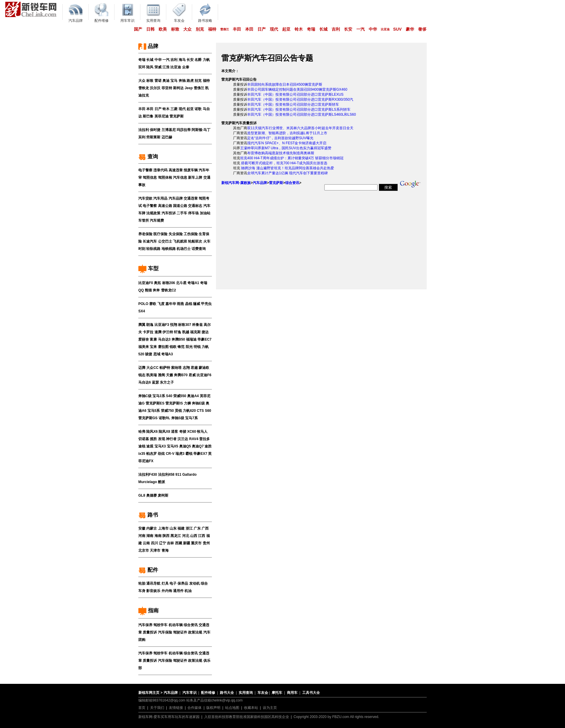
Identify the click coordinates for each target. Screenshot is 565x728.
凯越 (186, 332)
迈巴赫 (167, 137)
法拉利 (144, 130)
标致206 (169, 283)
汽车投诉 (169, 213)
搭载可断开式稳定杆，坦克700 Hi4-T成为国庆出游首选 (284, 163)
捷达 (205, 332)
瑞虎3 (180, 454)
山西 (194, 536)
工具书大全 (311, 693)
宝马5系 (154, 411)
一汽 (360, 29)
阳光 (189, 347)
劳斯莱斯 (153, 137)
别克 (200, 29)
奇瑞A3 (167, 354)
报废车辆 (191, 170)
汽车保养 (145, 625)
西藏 (179, 543)
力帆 (206, 60)
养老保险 (145, 234)
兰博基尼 (169, 130)
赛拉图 (163, 347)
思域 (157, 354)
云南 (146, 543)
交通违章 (191, 198)
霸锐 (189, 454)
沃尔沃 (155, 88)
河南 (142, 536)
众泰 (186, 67)
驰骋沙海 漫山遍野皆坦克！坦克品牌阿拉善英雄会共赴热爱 (287, 168)
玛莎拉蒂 (184, 130)
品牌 (148, 46)
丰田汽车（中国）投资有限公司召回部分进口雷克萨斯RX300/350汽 (300, 100)
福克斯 (195, 332)
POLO (143, 304)
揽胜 (153, 439)
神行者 (171, 439)
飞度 (161, 304)
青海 (165, 550)
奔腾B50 (178, 339)
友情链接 (176, 708)
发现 (162, 439)
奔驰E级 (198, 403)
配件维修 (208, 693)
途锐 (142, 446)
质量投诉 (150, 632)
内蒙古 (152, 528)
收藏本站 (251, 708)
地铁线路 (169, 249)
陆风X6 (152, 432)
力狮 (187, 403)
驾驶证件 (180, 632)
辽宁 (162, 543)
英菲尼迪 (162, 116)
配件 (148, 570)
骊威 (197, 304)
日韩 (150, 29)
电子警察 (145, 170)
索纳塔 (176, 368)
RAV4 (194, 439)
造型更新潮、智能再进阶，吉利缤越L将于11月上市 (287, 133)
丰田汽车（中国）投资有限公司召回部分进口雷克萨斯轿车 (293, 105)
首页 (142, 708)
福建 (181, 528)
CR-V (170, 454)
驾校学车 (160, 625)
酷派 (162, 482)
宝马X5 (173, 446)
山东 (173, 528)
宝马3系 (159, 396)
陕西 (166, 536)
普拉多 (205, 439)
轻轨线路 (153, 249)
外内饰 (167, 591)
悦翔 (174, 325)
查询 (148, 157)
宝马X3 (160, 446)
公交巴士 (165, 241)
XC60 (192, 432)
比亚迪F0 (146, 283)
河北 (186, 536)
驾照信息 (150, 178)
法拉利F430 (148, 475)
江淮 (166, 67)
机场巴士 (184, 249)
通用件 (178, 591)
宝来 (153, 347)
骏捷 (149, 354)
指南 (148, 611)
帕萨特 (165, 368)
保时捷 (155, 130)
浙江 (189, 528)
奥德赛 (152, 495)
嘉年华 (171, 304)
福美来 (144, 347)
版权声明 (213, 708)
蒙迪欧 (204, 368)
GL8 (142, 495)
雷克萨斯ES (155, 403)
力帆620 (189, 411)
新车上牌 (195, 178)
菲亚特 (167, 88)
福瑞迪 (191, 339)
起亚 (286, 29)
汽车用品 (160, 198)
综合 (204, 583)
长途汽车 (150, 241)
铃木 (299, 29)
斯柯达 (178, 88)
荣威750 (167, 411)
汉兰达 (183, 439)
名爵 (198, 60)
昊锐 (178, 411)
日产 (262, 29)
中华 (373, 29)
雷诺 (158, 81)
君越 (194, 368)
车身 (142, 591)
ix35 (142, 454)
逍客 (175, 432)
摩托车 (277, 693)
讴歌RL (164, 418)
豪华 (410, 29)
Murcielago (148, 482)
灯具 (165, 583)
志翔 (186, 368)
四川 (154, 543)
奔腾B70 (181, 375)
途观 (150, 446)
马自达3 (164, 339)
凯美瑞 (152, 375)
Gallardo (189, 475)
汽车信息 (180, 178)
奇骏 (183, 432)
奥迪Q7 (198, 446)
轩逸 (177, 332)
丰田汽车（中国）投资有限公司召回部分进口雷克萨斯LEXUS (295, 94)
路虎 (190, 81)
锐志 (142, 375)
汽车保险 (165, 632)
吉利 (336, 29)
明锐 (197, 347)
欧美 (163, 29)
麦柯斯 (163, 495)
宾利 (142, 137)
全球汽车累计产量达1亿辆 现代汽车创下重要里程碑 (288, 173)
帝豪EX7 (200, 454)
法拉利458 (166, 475)
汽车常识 (190, 693)
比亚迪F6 (204, 375)
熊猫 (148, 290)
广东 (197, 528)
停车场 (193, 213)
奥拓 (157, 283)
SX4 (142, 311)
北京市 (144, 550)
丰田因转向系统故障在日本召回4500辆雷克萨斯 (285, 84)
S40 (169, 396)
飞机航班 (180, 241)
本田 (249, 29)
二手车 (182, 213)
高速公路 (165, 206)
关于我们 (157, 708)
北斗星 (181, 283)
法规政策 (153, 213)
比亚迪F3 (162, 325)
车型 (148, 268)
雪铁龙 (144, 88)
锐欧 (173, 347)
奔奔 (156, 290)
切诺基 (144, 439)
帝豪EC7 (204, 339)
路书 (148, 515)
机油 (188, 591)
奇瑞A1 (193, 283)
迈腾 (142, 368)
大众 (187, 29)
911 (178, 475)
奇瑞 (311, 29)
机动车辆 (176, 625)
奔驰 (182, 81)
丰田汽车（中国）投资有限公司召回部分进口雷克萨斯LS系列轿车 (299, 110)
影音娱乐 (153, 591)
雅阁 (162, 375)
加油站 (205, 213)
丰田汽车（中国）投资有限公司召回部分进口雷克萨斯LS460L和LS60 (301, 115)
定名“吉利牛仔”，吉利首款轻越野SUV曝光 (280, 138)
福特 (212, 29)
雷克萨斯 (177, 116)
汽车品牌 (176, 198)
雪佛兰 (225, 29)
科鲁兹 (197, 325)
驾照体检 (165, 178)
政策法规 (195, 632)
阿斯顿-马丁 (201, 130)
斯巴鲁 (148, 116)
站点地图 (232, 708)
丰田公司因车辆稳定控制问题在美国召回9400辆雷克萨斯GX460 (297, 89)
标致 (175, 29)
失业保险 (176, 234)
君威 (192, 375)
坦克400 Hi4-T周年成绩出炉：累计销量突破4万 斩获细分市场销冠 (292, 158)
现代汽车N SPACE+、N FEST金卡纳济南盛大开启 (287, 143)
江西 (202, 536)
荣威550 (180, 396)
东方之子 (167, 382)
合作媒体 (195, 708)
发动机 (195, 583)
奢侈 (422, 29)
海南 (158, 536)
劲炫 (161, 454)
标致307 (185, 325)
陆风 (150, 67)
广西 (205, 528)
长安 (348, 29)
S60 (208, 411)
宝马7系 (191, 418)
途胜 (208, 446)
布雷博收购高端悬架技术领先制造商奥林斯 (281, 153)
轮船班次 (195, 241)
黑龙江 (176, 536)
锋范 (181, 347)
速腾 (158, 332)
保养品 (183, 583)
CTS (200, 411)
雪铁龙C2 (168, 290)
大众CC (152, 368)
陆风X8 (164, 432)
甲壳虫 (206, 304)
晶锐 (189, 304)
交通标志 (195, 206)
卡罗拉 (148, 332)
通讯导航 (153, 583)
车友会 (263, 693)
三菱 (174, 109)
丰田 (237, 29)
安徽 (142, 528)
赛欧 (153, 304)
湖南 (150, 536)
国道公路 (180, 206)
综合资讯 (191, 625)
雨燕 (180, 304)
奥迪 (166, 81)
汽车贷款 (145, 198)
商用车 (292, 693)
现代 (274, 29)
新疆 (187, 543)
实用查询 (246, 693)
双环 (142, 67)
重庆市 (196, 543)
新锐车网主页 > (150, 693)
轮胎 (142, 583)
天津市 (155, 550)
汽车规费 (157, 220)
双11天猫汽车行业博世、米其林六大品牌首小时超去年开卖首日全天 (300, 128)
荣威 (158, 67)
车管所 (144, 220)
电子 (173, 583)
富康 (153, 339)
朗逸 (150, 325)
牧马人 (202, 432)
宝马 (174, 81)
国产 (138, 29)
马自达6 (145, 382)
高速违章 (176, 170)
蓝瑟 (155, 382)
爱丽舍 (144, 339)
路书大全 (227, 693)
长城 (323, 29)
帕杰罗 (152, 454)
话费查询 (199, 249)
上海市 (163, 528)
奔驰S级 (178, 418)
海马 (182, 60)
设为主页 (270, 708)
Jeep (188, 88)
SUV (397, 29)
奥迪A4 (193, 396)
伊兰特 (168, 332)
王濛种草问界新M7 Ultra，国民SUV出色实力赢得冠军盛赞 (286, 148)
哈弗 (142, 432)
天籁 (169, 375)
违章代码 (160, 170)
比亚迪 (385, 29)
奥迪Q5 (185, 446)
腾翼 (142, 325)
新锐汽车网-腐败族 (236, 183)
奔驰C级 (145, 396)
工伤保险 (191, 234)
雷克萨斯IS (174, 403)
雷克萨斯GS (148, 418)
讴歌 (198, 109)
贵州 (206, 543)
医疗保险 (160, 234)
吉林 (170, 543)
